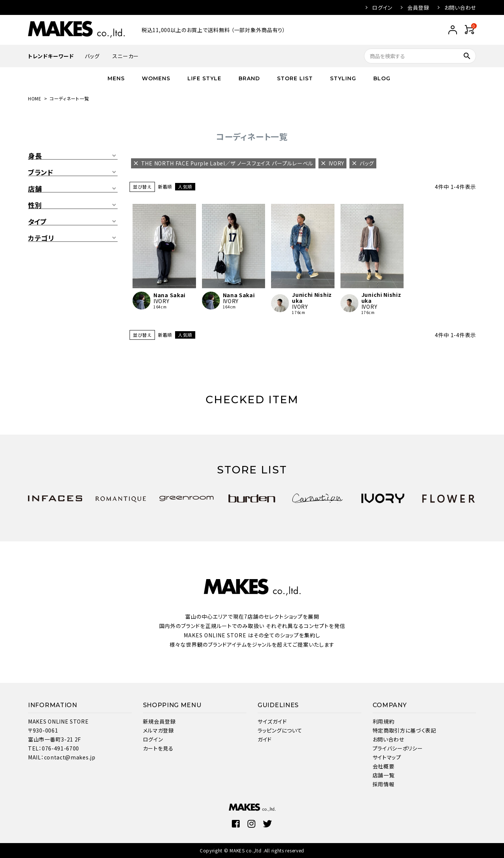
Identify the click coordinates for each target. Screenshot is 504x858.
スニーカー (126, 56)
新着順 (165, 186)
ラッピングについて (280, 730)
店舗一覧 (384, 775)
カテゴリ (41, 238)
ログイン (382, 7)
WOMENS (156, 78)
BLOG (382, 78)
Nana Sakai (169, 295)
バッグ (92, 56)
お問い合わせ (460, 7)
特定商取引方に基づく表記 (405, 730)
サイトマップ (387, 757)
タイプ (38, 222)
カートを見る (158, 748)
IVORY (161, 301)
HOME (35, 98)
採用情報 (384, 784)
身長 (35, 156)
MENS (116, 78)
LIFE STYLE (204, 78)
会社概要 (384, 766)
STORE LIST (295, 78)
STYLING (343, 78)
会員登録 (418, 7)
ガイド (265, 739)
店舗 (35, 189)
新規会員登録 (159, 721)
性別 (35, 205)
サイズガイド (272, 721)
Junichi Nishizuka (312, 298)
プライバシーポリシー (398, 748)
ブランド (41, 172)
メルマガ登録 (158, 730)
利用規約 (384, 721)
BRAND (249, 78)
